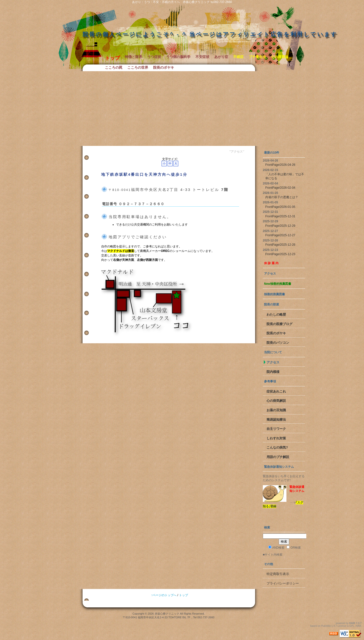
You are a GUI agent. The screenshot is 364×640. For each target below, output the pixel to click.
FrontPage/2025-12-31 (280, 216)
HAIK (352, 623)
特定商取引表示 (278, 574)
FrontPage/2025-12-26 (280, 245)
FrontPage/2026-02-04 (280, 188)
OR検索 (294, 547)
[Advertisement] (182, 109)
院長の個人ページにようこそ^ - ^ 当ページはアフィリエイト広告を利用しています (210, 34)
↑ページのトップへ (164, 595)
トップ (183, 595)
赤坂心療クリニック (167, 614)
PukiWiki (326, 626)
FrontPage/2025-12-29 (280, 226)
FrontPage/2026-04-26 (280, 165)
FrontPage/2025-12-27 (280, 235)
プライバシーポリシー (283, 583)
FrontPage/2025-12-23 (280, 254)
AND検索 (276, 547)
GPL (352, 626)
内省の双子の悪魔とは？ (282, 197)
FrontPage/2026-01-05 (280, 207)
